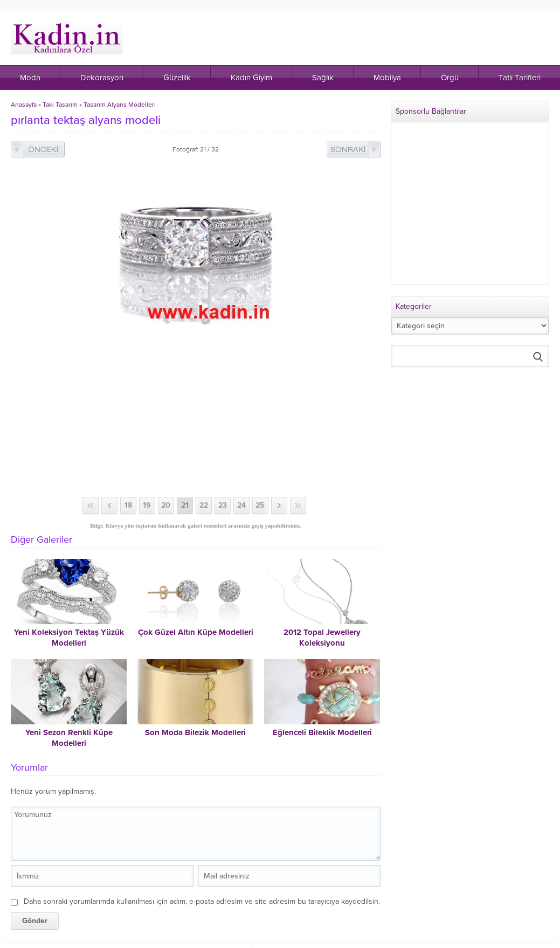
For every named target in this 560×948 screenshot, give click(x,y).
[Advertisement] (196, 411)
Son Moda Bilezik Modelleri (195, 732)
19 (147, 505)
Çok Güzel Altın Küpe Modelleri (196, 632)
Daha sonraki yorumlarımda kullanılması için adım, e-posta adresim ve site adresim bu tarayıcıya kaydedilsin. (202, 901)
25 (260, 505)
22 (204, 505)
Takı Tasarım (60, 105)
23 (223, 505)
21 (185, 505)
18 (128, 505)
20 (166, 505)
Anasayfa (24, 105)
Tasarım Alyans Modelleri (120, 105)
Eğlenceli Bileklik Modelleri (322, 732)
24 (241, 505)
